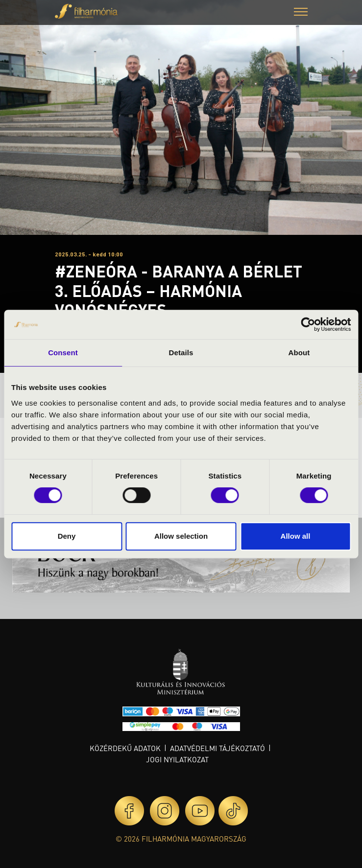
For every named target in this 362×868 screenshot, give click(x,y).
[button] (301, 13)
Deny (67, 536)
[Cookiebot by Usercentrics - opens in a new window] (308, 324)
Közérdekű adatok (125, 748)
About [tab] (299, 353)
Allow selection (181, 536)
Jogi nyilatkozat (177, 759)
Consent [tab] (63, 353)
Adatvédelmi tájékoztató (217, 748)
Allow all (296, 536)
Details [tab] (181, 353)
